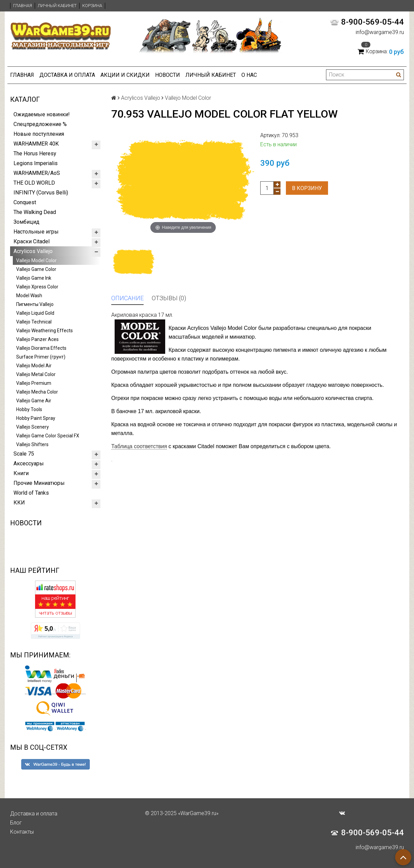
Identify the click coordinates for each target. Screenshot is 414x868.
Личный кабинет (57, 6)
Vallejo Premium (34, 383)
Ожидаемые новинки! (42, 114)
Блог (16, 823)
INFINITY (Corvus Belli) (41, 193)
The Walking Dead (35, 212)
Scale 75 (24, 454)
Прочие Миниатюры (39, 483)
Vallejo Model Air (34, 366)
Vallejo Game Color (36, 269)
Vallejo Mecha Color (37, 392)
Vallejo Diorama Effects (41, 348)
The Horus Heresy (35, 153)
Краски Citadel (32, 241)
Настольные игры (36, 232)
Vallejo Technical (34, 322)
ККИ (19, 503)
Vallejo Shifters (32, 444)
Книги (21, 473)
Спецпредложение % (40, 124)
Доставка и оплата (67, 75)
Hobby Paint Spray (36, 418)
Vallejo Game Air (34, 401)
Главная (23, 6)
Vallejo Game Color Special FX (48, 436)
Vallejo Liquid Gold (35, 313)
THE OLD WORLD (34, 183)
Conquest (25, 202)
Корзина (92, 6)
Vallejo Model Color (36, 260)
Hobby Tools (29, 409)
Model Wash (29, 296)
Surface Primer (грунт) (41, 357)
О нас (249, 75)
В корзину (307, 188)
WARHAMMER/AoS (37, 173)
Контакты (22, 832)
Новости (168, 75)
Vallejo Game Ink (34, 278)
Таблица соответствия (139, 446)
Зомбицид (26, 222)
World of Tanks (31, 493)
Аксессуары (29, 463)
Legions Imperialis (36, 163)
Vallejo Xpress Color (37, 287)
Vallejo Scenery (33, 427)
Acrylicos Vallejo (33, 251)
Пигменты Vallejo (35, 304)
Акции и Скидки (125, 75)
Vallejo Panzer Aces (37, 339)
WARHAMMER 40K (36, 144)
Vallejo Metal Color (36, 374)
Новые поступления (39, 134)
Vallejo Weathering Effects (45, 331)
